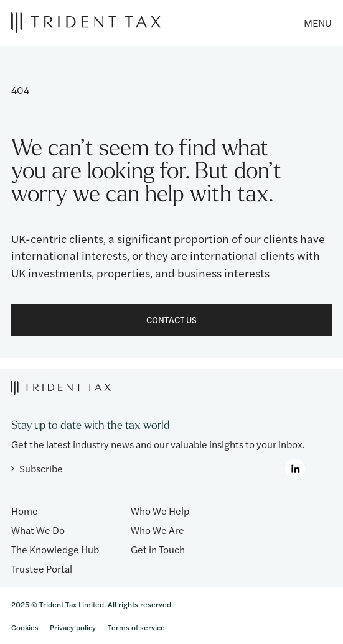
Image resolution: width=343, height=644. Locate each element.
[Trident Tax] (86, 23)
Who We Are (157, 530)
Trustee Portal (42, 568)
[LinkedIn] (295, 469)
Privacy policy (73, 627)
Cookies (25, 627)
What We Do (38, 530)
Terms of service (136, 627)
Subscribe (37, 468)
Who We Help (160, 511)
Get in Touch (158, 549)
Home (25, 511)
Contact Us (171, 320)
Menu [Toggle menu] (318, 23)
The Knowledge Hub (55, 549)
